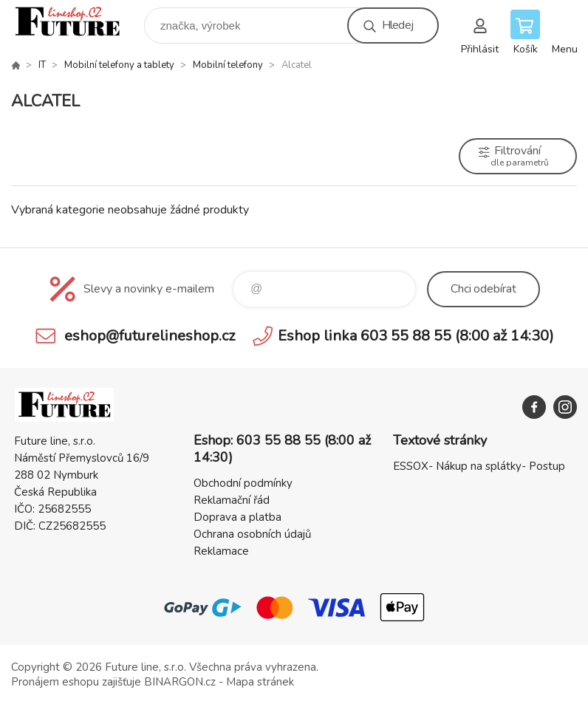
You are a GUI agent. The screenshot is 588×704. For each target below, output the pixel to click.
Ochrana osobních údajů (252, 534)
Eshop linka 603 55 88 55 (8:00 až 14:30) (416, 336)
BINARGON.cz (180, 682)
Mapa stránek (260, 682)
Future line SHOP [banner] (76, 22)
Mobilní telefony (228, 65)
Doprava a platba (237, 517)
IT (42, 65)
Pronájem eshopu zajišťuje (76, 682)
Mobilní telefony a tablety (119, 65)
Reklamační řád (232, 500)
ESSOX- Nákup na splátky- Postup (479, 466)
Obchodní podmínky (243, 483)
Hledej (397, 25)
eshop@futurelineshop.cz (150, 336)
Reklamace (221, 551)
